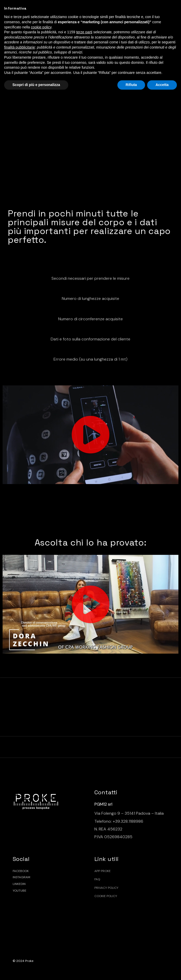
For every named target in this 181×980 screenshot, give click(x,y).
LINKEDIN (19, 884)
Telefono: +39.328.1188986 (119, 821)
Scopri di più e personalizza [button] (36, 85)
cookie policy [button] (41, 27)
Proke (29, 961)
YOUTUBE (20, 891)
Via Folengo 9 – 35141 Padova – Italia (129, 813)
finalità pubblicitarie (20, 47)
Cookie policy (106, 896)
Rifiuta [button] (131, 85)
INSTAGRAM (21, 877)
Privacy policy (106, 888)
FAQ (97, 879)
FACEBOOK (21, 871)
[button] (90, 435)
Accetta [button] (162, 85)
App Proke (103, 871)
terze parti (84, 32)
